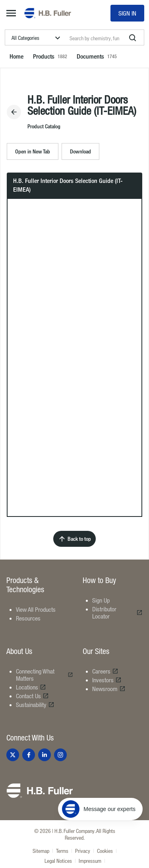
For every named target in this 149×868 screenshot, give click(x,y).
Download (80, 151)
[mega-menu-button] (11, 13)
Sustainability (35, 705)
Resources (28, 618)
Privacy (83, 851)
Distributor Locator (117, 613)
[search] (133, 38)
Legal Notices (58, 861)
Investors (107, 680)
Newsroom (109, 689)
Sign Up (101, 600)
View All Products (36, 609)
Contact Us (32, 696)
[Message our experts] (100, 809)
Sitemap (41, 851)
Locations (31, 687)
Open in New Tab (33, 151)
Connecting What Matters (45, 675)
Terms (62, 851)
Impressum (90, 861)
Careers (105, 671)
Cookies (105, 851)
